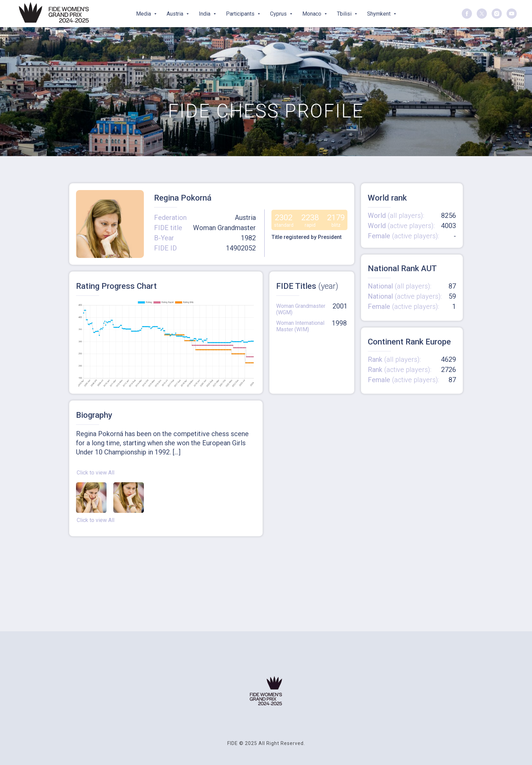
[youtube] (512, 14)
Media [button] (144, 14)
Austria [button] (176, 14)
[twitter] (482, 14)
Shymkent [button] (379, 14)
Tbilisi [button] (345, 14)
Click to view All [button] (96, 473)
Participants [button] (241, 14)
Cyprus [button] (279, 14)
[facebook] (467, 14)
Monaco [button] (312, 14)
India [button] (205, 14)
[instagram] (497, 14)
